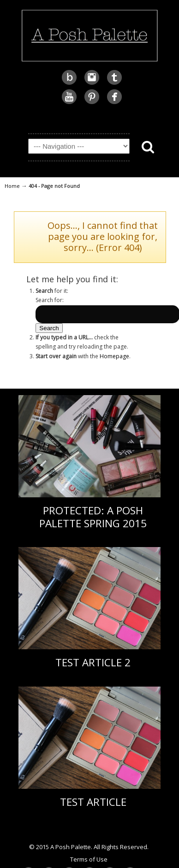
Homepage (114, 356)
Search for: (50, 300)
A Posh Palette (89, 35)
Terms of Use (89, 859)
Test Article (93, 802)
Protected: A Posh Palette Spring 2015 (93, 517)
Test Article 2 (93, 662)
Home (12, 186)
